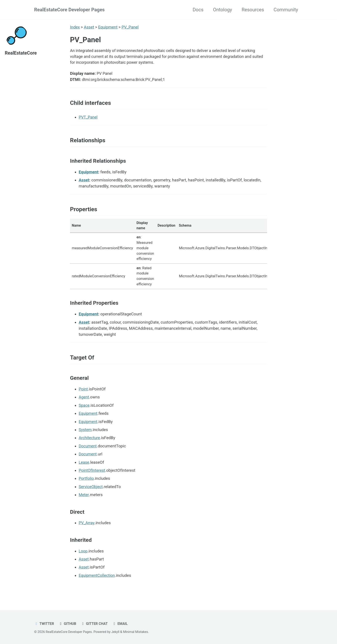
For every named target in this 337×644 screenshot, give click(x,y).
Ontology (223, 10)
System (85, 435)
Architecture (90, 443)
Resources (253, 10)
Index (75, 27)
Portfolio (87, 484)
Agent (84, 403)
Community (286, 10)
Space (84, 411)
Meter (84, 500)
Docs (198, 10)
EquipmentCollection (97, 581)
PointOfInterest (92, 476)
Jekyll (117, 632)
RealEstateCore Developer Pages (69, 10)
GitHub (68, 624)
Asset (89, 27)
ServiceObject (91, 492)
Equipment (108, 27)
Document (88, 451)
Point (83, 395)
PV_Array (87, 528)
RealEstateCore (21, 53)
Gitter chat (96, 624)
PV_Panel (131, 27)
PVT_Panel (88, 120)
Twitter (44, 624)
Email (122, 624)
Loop (83, 556)
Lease (84, 468)
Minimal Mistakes (138, 632)
